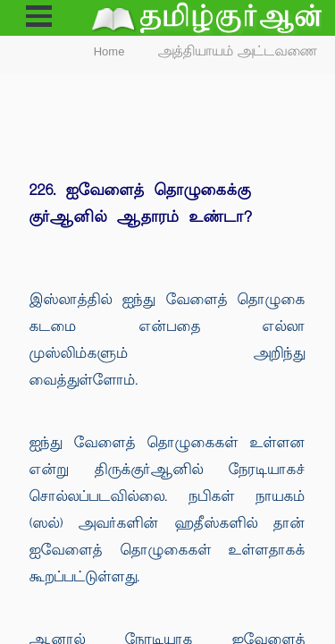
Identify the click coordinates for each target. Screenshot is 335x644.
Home (109, 51)
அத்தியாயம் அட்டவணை (238, 51)
